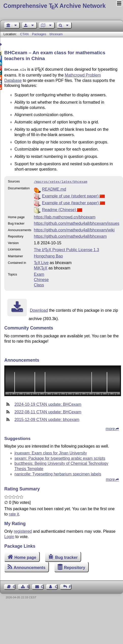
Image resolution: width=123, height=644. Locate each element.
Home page (25, 556)
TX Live (41, 262)
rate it (14, 513)
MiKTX (40, 267)
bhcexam (56, 34)
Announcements (30, 567)
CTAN (24, 34)
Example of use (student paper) (73, 195)
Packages (40, 34)
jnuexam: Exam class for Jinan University (51, 452)
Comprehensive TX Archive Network (54, 6)
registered (23, 530)
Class (39, 284)
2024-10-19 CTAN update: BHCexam (48, 403)
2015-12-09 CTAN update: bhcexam (47, 419)
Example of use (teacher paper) (73, 202)
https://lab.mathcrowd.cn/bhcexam (65, 216)
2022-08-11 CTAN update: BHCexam (48, 411)
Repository (75, 567)
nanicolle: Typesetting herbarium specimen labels (58, 473)
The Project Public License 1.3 (66, 249)
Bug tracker (66, 556)
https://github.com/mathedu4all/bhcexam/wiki (74, 229)
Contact (42, 586)
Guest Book (14, 586)
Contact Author (56, 586)
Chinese (41, 279)
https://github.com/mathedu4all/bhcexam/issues (76, 222)
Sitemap (28, 586)
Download (39, 309)
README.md (54, 188)
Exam (39, 273)
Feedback (70, 586)
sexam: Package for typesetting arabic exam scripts (60, 457)
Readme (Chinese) (62, 209)
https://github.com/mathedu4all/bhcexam (70, 235)
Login (9, 536)
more (110, 428)
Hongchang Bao (48, 255)
